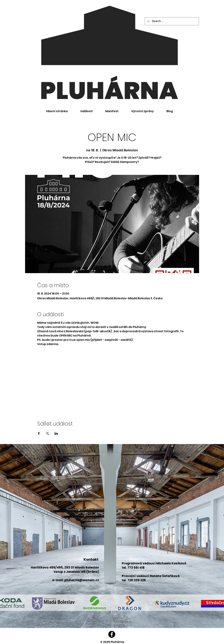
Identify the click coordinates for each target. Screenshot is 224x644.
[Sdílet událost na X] (48, 433)
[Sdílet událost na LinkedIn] (56, 433)
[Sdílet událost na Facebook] (39, 433)
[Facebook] (112, 634)
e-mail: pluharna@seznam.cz (76, 580)
